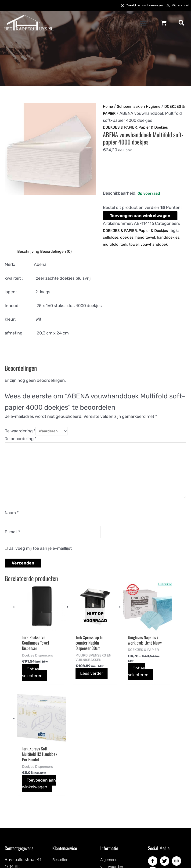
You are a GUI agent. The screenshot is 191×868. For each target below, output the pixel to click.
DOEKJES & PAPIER (142, 114)
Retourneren (64, 833)
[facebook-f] (153, 784)
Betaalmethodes (68, 797)
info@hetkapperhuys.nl (27, 811)
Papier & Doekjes (159, 135)
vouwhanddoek (118, 259)
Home (109, 107)
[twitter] (165, 784)
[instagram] (177, 784)
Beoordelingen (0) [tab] (60, 266)
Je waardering (20, 446)
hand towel (149, 245)
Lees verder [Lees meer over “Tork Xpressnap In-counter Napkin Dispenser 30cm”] (73, 703)
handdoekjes (115, 252)
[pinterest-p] (153, 795)
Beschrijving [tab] (29, 266)
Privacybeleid (113, 804)
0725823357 (16, 818)
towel (164, 252)
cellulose (111, 245)
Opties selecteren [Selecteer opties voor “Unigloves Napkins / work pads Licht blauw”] (119, 698)
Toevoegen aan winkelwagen (140, 223)
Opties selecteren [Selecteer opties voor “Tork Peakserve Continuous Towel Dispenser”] (33, 693)
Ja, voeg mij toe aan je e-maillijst (38, 573)
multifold (138, 252)
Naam (12, 536)
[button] (143, 24)
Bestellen (61, 783)
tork (153, 252)
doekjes (129, 245)
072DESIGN (132, 859)
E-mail (12, 556)
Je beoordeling (21, 454)
